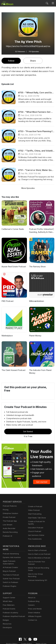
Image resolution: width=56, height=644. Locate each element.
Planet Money (35, 336)
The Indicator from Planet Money (40, 372)
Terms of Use (40, 635)
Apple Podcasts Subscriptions (14, 555)
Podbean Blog (33, 593)
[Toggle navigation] (53, 3)
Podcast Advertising (10, 548)
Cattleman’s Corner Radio (13, 229)
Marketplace (7, 336)
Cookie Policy (26, 635)
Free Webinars (8, 597)
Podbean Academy (10, 604)
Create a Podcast (35, 506)
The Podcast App (9, 521)
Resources (7, 616)
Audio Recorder (9, 528)
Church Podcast (34, 529)
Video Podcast (34, 510)
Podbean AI (7, 536)
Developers (7, 619)
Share (33, 61)
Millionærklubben (36, 301)
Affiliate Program (34, 608)
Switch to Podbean (10, 574)
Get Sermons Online (36, 533)
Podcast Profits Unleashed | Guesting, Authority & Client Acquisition (41, 231)
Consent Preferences (12, 639)
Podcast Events (9, 601)
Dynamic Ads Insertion (11, 552)
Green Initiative (34, 604)
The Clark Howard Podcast (13, 370)
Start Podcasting (34, 514)
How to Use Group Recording (39, 572)
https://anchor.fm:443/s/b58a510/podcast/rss (28, 46)
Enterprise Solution (10, 513)
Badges (6, 612)
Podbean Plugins (9, 578)
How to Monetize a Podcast (38, 555)
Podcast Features (9, 506)
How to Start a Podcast (37, 548)
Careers (31, 597)
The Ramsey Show (37, 267)
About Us (32, 589)
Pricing (5, 510)
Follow (11, 61)
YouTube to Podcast (10, 567)
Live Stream (7, 525)
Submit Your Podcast (11, 570)
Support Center (9, 589)
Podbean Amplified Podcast (13, 608)
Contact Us (32, 612)
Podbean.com (45, 639)
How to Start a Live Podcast (39, 552)
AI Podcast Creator (10, 559)
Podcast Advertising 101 (37, 575)
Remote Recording (10, 532)
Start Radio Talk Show (36, 518)
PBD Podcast (7, 301)
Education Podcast (35, 525)
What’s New (7, 593)
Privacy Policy (13, 635)
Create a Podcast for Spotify (39, 521)
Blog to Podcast (9, 563)
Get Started (28, 431)
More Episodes (28, 188)
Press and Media (34, 601)
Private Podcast (9, 517)
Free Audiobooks (34, 536)
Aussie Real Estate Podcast (13, 267)
